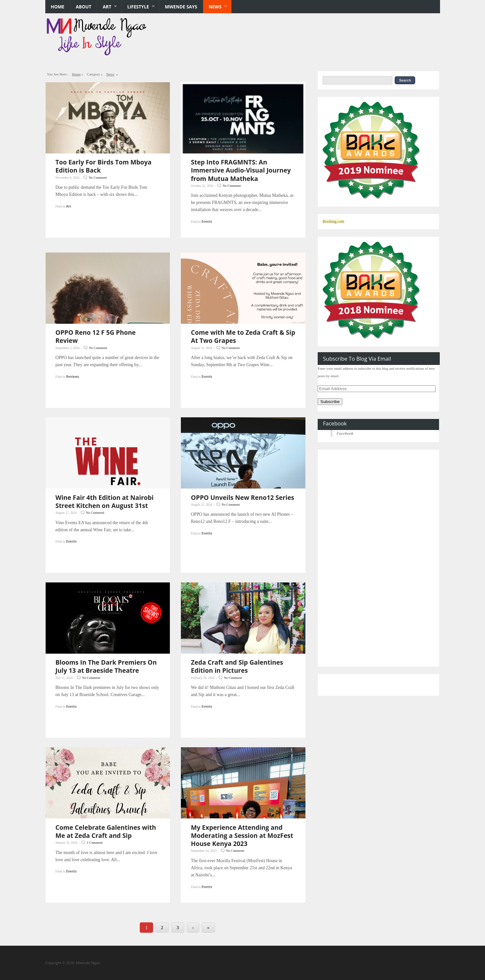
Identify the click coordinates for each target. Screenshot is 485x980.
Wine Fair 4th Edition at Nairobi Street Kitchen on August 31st (105, 501)
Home (58, 7)
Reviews (72, 377)
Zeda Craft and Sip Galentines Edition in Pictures (237, 666)
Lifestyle (138, 7)
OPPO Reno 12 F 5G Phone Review (95, 336)
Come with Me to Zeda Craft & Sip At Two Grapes (243, 336)
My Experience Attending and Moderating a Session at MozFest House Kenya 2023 (242, 835)
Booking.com (333, 221)
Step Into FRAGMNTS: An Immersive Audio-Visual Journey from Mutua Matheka (241, 170)
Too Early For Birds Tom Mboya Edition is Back (103, 166)
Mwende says (181, 7)
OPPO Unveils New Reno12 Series (242, 497)
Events (207, 221)
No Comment (98, 178)
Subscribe (330, 402)
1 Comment (95, 843)
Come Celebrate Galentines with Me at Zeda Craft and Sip (106, 831)
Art (107, 7)
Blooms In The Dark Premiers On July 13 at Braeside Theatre (106, 666)
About (83, 7)
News (215, 7)
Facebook (335, 423)
